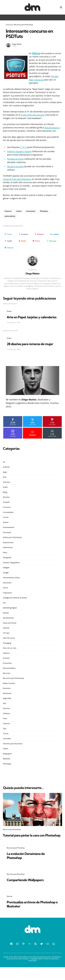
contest (20, 211)
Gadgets (6, 576)
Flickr (5, 561)
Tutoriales (7, 747)
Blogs (5, 501)
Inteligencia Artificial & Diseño (15, 606)
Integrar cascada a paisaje (20, 151)
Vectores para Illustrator (13, 752)
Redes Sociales (9, 692)
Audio (5, 496)
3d (4, 470)
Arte (5, 486)
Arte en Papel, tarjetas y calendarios (26, 319)
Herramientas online (11, 586)
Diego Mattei (17, 44)
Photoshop (46, 211)
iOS (4, 611)
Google (6, 581)
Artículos (6, 491)
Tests (5, 727)
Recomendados (9, 677)
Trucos (6, 742)
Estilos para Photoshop (12, 546)
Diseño (9, 312)
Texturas (6, 732)
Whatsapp (7, 772)
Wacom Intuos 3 (53, 128)
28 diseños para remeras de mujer (29, 350)
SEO (5, 712)
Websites (7, 767)
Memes (6, 621)
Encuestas (7, 541)
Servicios (6, 717)
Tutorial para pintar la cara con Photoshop (28, 846)
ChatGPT (6, 511)
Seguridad (7, 707)
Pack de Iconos (9, 647)
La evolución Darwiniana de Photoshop (29, 868)
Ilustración (7, 591)
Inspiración (7, 601)
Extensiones (8, 556)
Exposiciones (8, 551)
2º (26, 147)
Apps (5, 481)
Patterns (6, 662)
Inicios (5, 596)
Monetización (8, 626)
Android (6, 476)
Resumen (7, 697)
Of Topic (6, 641)
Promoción (7, 672)
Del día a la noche (16, 166)
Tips (5, 737)
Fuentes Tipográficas (11, 571)
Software (7, 722)
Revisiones (7, 702)
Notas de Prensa (10, 631)
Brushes (6, 506)
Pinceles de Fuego (16, 159)
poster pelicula (10, 216)
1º (21, 147)
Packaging (7, 652)
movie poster (32, 211)
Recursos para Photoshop (23, 25)
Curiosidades (8, 521)
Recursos (7, 682)
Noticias (6, 636)
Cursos (6, 526)
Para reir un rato (10, 657)
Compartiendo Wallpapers (28, 892)
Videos (6, 757)
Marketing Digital (10, 616)
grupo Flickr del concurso (34, 115)
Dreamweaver (9, 536)
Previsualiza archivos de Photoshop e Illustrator (26, 917)
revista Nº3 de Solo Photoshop (19, 179)
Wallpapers (7, 762)
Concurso (9, 25)
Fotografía (7, 566)
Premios (6, 667)
